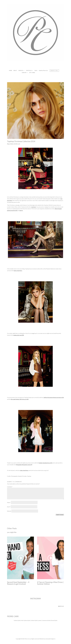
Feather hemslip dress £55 (45, 463)
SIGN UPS (24, 73)
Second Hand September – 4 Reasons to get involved (18, 583)
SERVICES (21, 71)
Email (9, 507)
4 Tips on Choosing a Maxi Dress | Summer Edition (50, 583)
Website (9, 511)
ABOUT (15, 71)
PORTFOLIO (29, 71)
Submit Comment (60, 515)
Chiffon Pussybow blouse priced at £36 (54, 397)
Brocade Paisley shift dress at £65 (20, 399)
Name (9, 502)
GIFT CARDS (32, 73)
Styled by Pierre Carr (43, 71)
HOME (10, 71)
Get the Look (17, 144)
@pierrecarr (61, 606)
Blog (8, 144)
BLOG (36, 71)
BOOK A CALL (54, 71)
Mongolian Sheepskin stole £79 (24, 465)
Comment (10, 487)
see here (34, 207)
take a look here (18, 271)
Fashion (12, 144)
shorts (21, 210)
